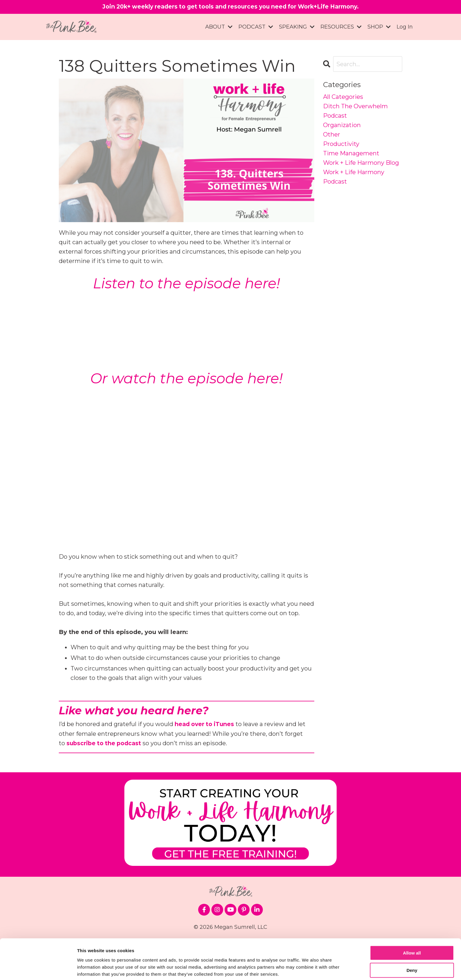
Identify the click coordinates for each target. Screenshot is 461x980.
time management (351, 154)
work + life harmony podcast (354, 177)
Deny (412, 948)
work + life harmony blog (361, 163)
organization (342, 125)
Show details (91, 968)
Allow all (412, 931)
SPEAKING (297, 27)
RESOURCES (341, 27)
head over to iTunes (206, 724)
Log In (405, 27)
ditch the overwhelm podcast (355, 111)
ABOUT (219, 27)
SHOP (379, 27)
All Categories (343, 97)
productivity (341, 144)
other (332, 135)
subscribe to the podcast (105, 743)
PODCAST (256, 27)
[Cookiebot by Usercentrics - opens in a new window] (38, 969)
